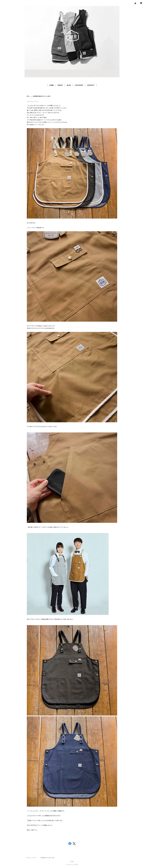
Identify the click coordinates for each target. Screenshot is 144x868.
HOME (52, 85)
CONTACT (91, 85)
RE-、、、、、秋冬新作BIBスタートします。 (39, 96)
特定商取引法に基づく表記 (47, 858)
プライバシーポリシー (32, 858)
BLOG (69, 85)
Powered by (72, 865)
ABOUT (60, 85)
